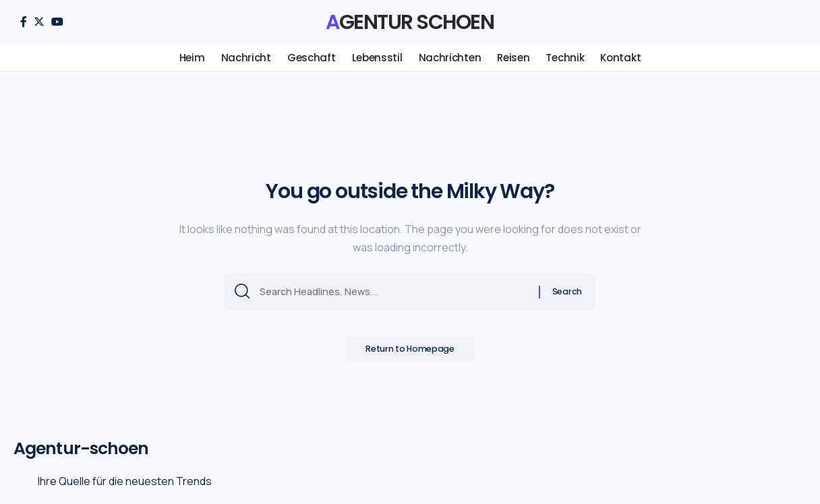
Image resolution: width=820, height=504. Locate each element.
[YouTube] (57, 22)
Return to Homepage (410, 353)
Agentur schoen (410, 22)
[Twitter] (39, 22)
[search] (790, 22)
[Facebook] (24, 22)
